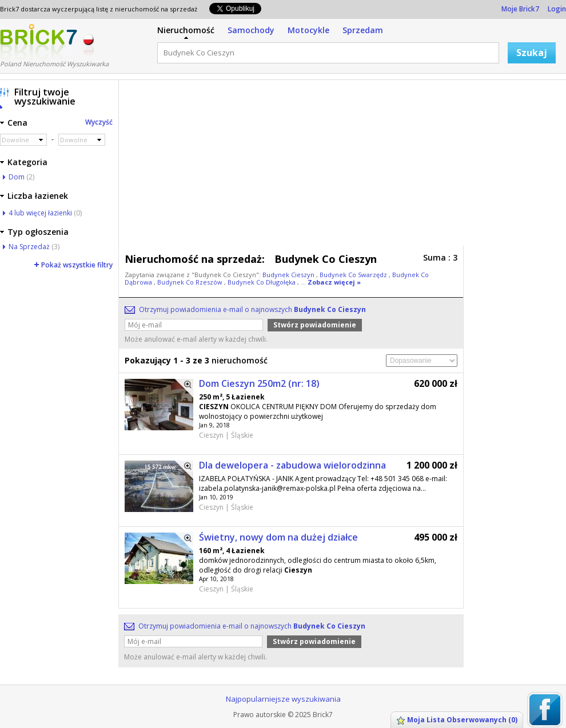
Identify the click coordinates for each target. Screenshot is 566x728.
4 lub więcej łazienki (40, 213)
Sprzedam (363, 30)
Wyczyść (99, 122)
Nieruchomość (186, 30)
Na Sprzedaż (29, 247)
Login (557, 9)
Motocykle (308, 30)
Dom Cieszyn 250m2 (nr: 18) (259, 383)
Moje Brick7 (520, 9)
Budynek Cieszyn (289, 275)
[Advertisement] (257, 166)
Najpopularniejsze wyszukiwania (283, 699)
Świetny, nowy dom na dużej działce (278, 537)
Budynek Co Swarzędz (354, 275)
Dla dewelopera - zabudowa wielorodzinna (292, 465)
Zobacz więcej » (334, 282)
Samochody (251, 30)
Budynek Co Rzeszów (191, 282)
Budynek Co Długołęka (262, 282)
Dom (17, 177)
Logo (39, 42)
